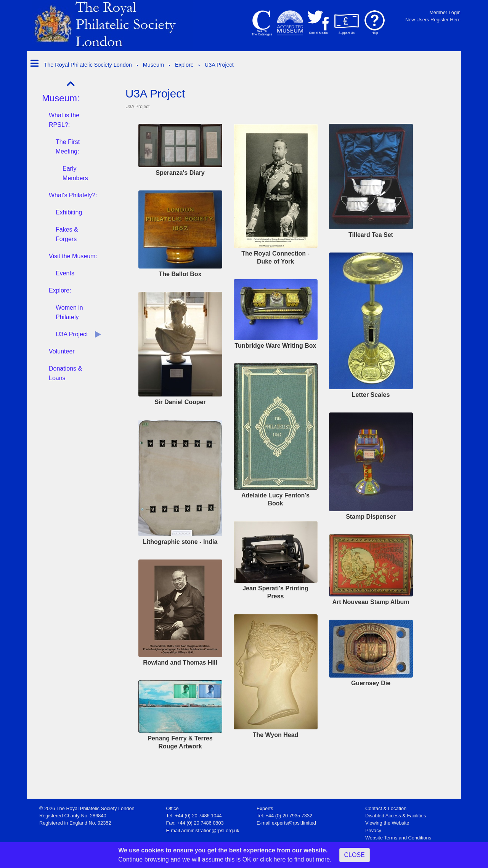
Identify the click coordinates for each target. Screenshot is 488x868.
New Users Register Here (433, 20)
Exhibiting (69, 212)
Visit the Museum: (73, 256)
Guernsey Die (371, 683)
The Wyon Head (276, 735)
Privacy (373, 830)
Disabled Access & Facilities (396, 816)
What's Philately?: (73, 195)
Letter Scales (371, 395)
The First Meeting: (68, 147)
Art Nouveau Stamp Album (371, 602)
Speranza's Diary (180, 173)
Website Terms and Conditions (398, 838)
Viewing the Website (387, 823)
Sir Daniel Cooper (180, 402)
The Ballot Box (180, 274)
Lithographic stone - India (180, 542)
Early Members (75, 173)
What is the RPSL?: (64, 120)
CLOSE (355, 855)
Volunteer (62, 351)
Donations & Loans (65, 373)
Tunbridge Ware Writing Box (276, 346)
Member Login (445, 12)
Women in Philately (69, 312)
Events (65, 273)
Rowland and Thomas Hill (180, 663)
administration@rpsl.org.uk (210, 830)
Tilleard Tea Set (371, 235)
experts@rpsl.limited (294, 823)
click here (273, 859)
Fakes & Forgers (67, 234)
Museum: (61, 98)
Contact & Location (386, 808)
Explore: (60, 290)
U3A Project (72, 334)
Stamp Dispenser (371, 517)
